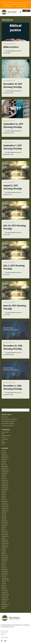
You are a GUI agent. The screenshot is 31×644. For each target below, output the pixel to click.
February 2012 (5, 570)
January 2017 (5, 503)
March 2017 (4, 500)
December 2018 (5, 470)
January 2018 (5, 482)
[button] (20, 12)
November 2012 (5, 559)
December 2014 (5, 535)
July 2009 (4, 603)
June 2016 (4, 515)
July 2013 (4, 549)
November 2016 (5, 507)
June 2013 (4, 550)
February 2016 (5, 522)
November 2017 (5, 486)
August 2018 (4, 474)
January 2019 (5, 468)
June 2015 (4, 528)
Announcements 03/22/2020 (8, 426)
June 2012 (4, 563)
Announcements (9, 44)
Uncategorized (5, 439)
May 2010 (4, 585)
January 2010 (5, 592)
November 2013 (5, 543)
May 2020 (4, 452)
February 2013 (5, 556)
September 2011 (5, 573)
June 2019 (4, 463)
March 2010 (4, 589)
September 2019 (5, 458)
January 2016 (5, 524)
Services (12, 81)
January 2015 (5, 533)
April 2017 (4, 498)
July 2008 (4, 608)
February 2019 (5, 467)
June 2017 (4, 494)
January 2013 (5, 557)
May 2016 (4, 517)
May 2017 (4, 496)
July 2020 (4, 451)
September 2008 (5, 605)
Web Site (4, 443)
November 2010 (5, 578)
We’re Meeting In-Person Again (8, 421)
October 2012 (5, 561)
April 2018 (4, 477)
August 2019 (4, 460)
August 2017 (4, 491)
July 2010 (4, 582)
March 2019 (4, 465)
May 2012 (4, 564)
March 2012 (4, 568)
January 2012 (5, 571)
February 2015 (5, 531)
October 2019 (5, 456)
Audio (5, 81)
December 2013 (5, 542)
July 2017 (4, 493)
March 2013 (4, 554)
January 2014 (5, 540)
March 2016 (4, 521)
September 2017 (5, 489)
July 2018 (4, 475)
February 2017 (5, 501)
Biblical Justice (11, 47)
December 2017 (5, 484)
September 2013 (5, 547)
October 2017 (5, 487)
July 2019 (4, 461)
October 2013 (5, 545)
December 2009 (5, 594)
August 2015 (4, 526)
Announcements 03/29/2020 (8, 424)
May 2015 (4, 529)
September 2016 (5, 510)
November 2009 (5, 596)
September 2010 (5, 580)
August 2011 (4, 575)
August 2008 (4, 606)
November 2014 (5, 536)
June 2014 (4, 538)
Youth (3, 444)
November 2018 (5, 472)
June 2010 (4, 584)
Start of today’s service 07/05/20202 (9, 419)
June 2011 (4, 577)
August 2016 (4, 512)
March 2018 (4, 479)
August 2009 (4, 601)
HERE (14, 6)
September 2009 (5, 599)
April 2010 (4, 587)
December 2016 (5, 505)
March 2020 (4, 454)
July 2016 (4, 514)
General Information (6, 436)
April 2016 (4, 519)
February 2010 (5, 591)
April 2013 (4, 552)
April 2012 (4, 566)
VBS (3, 441)
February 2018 (5, 480)
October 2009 (5, 598)
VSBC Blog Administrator (14, 51)
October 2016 (5, 508)
